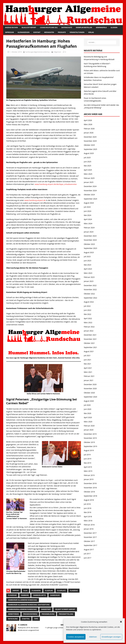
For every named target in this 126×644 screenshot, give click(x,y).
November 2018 (90, 488)
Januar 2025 (89, 182)
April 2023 (88, 269)
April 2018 (88, 517)
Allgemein (58, 52)
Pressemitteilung (66, 614)
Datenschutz (67, 27)
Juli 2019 (87, 455)
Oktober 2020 (89, 393)
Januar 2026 (89, 133)
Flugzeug (74, 591)
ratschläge (13, 619)
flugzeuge (12, 595)
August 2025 (89, 153)
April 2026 (88, 120)
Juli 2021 (87, 355)
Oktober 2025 (89, 145)
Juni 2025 (87, 162)
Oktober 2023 (89, 244)
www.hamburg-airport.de (35, 200)
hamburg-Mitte (39, 595)
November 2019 (90, 438)
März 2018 (88, 521)
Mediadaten (49, 32)
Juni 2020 (87, 409)
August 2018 (89, 500)
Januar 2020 (89, 430)
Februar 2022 (89, 327)
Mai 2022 (87, 314)
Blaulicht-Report (29, 27)
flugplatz (61, 591)
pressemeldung (48, 614)
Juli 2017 (87, 554)
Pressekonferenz (30, 614)
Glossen (114, 27)
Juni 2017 (87, 558)
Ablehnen (93, 637)
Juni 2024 (87, 211)
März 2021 (88, 372)
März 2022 (88, 322)
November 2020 (90, 388)
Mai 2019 (87, 463)
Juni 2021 (87, 360)
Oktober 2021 (89, 343)
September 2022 (90, 298)
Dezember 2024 (90, 186)
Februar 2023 (89, 277)
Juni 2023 (87, 261)
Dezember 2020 (90, 384)
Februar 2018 (89, 525)
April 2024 (88, 219)
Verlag (91, 32)
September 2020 (90, 397)
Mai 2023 (87, 265)
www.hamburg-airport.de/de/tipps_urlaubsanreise (56, 184)
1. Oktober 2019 (16, 52)
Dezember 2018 (90, 483)
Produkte (62, 32)
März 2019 (88, 471)
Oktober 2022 (89, 294)
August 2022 (89, 302)
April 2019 (88, 467)
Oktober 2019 (89, 442)
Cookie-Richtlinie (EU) (49, 27)
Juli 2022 (87, 306)
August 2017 (89, 550)
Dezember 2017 (90, 533)
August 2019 (89, 450)
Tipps (36, 619)
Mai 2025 (87, 166)
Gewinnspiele (101, 27)
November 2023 (90, 240)
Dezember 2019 (90, 434)
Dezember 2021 (90, 335)
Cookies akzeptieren (76, 637)
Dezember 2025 (90, 137)
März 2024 (88, 224)
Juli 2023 (87, 257)
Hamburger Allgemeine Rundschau (23, 600)
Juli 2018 (87, 504)
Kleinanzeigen (24, 32)
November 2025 (90, 141)
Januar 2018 (89, 529)
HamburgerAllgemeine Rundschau (22, 609)
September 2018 (90, 496)
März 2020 (88, 422)
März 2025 (88, 174)
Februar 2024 (89, 228)
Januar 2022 (89, 331)
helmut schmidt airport (65, 609)
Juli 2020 (87, 405)
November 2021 (90, 339)
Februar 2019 (89, 475)
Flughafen (36, 591)
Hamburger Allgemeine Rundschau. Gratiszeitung (29, 605)
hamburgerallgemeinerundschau (37, 52)
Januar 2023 (89, 281)
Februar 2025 (89, 178)
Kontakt (37, 32)
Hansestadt (46, 609)
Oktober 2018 (89, 492)
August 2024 (89, 203)
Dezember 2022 (90, 285)
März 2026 (88, 124)
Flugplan (49, 591)
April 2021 (88, 368)
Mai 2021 (87, 364)
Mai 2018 (87, 512)
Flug (25, 591)
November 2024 (90, 191)
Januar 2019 (89, 479)
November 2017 (90, 537)
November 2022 (90, 289)
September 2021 (90, 347)
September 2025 (90, 149)
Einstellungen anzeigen (111, 637)
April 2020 (88, 417)
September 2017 (90, 545)
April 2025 (88, 170)
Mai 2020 (87, 413)
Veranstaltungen (77, 32)
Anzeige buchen (12, 27)
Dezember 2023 (90, 236)
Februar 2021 (89, 376)
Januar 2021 (89, 380)
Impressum (10, 32)
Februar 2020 (89, 426)
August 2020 (89, 401)
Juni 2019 (87, 459)
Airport (16, 591)
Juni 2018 (87, 508)
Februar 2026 (89, 129)
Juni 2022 (87, 310)
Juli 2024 (87, 207)
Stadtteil (26, 619)
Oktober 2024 (89, 195)
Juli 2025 (87, 158)
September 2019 (90, 446)
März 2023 (88, 273)
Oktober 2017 (89, 541)
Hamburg (25, 595)
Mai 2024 (87, 215)
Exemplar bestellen (84, 27)
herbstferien (13, 614)
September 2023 (90, 248)
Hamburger (55, 595)
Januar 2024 (89, 232)
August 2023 (89, 252)
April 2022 (88, 318)
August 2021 (89, 351)
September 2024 (90, 199)
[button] (121, 622)
